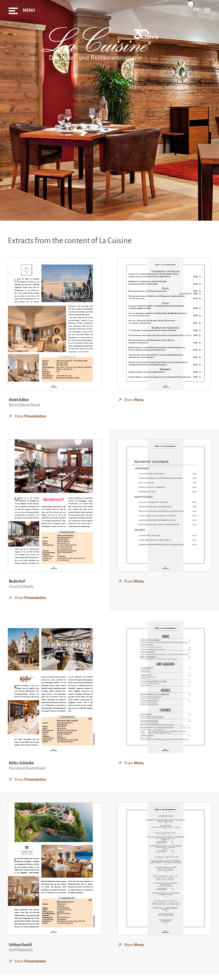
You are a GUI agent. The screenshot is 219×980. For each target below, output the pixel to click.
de (196, 10)
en (208, 10)
